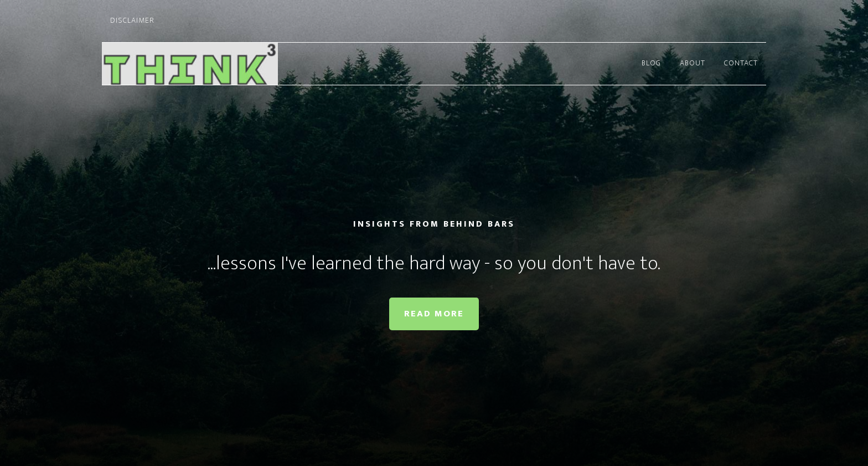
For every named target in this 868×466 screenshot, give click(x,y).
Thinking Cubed (201, 64)
